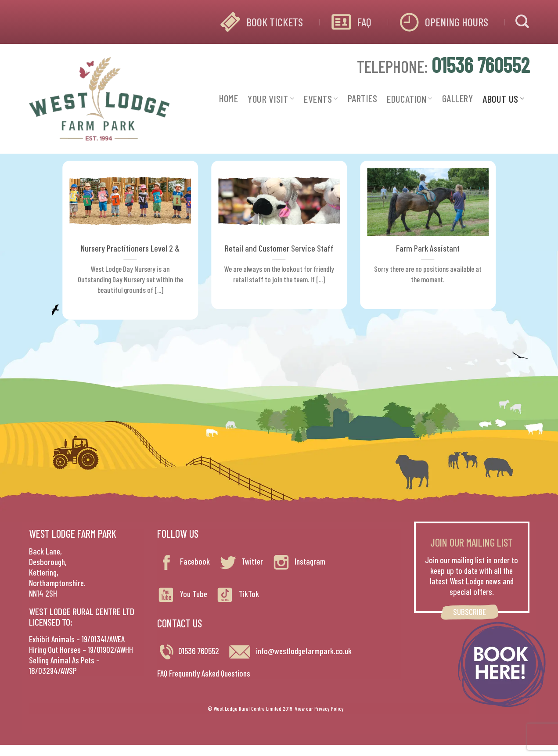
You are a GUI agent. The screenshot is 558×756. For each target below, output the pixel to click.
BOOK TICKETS (275, 22)
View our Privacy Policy (319, 709)
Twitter (241, 561)
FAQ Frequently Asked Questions (204, 673)
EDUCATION (410, 99)
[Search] (522, 22)
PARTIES (362, 98)
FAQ (364, 22)
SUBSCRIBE (470, 612)
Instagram (299, 561)
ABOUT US (503, 99)
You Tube (182, 594)
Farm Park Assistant (428, 248)
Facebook (184, 561)
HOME (229, 98)
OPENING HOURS (457, 22)
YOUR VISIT (271, 99)
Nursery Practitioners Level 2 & (130, 248)
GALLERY (457, 98)
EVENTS (321, 99)
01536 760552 (199, 651)
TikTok (238, 594)
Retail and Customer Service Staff (279, 248)
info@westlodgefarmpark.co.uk (290, 651)
